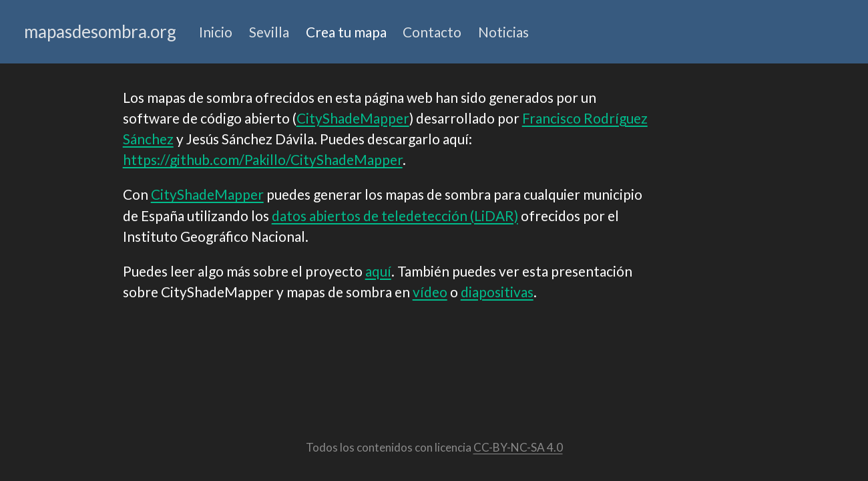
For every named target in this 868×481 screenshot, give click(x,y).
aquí (378, 271)
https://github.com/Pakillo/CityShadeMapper (263, 159)
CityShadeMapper (353, 118)
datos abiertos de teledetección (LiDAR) (395, 215)
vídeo (430, 292)
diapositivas (497, 292)
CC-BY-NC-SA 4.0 (518, 447)
